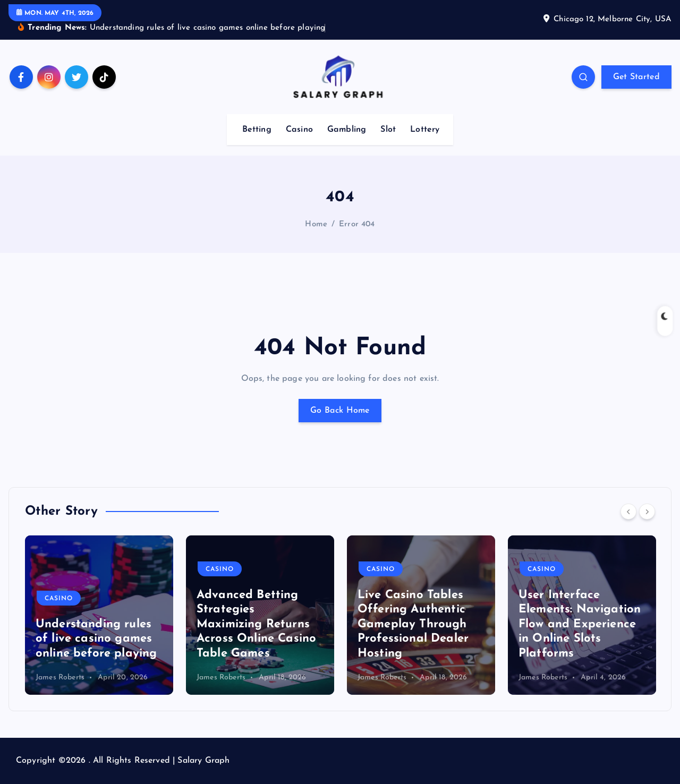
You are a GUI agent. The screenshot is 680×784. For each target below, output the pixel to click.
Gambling (347, 130)
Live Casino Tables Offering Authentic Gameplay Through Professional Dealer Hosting (413, 624)
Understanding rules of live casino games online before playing (96, 639)
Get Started (636, 77)
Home (316, 224)
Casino (299, 130)
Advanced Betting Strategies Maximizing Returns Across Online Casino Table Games (256, 624)
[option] (99, 615)
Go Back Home (340, 411)
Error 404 (357, 224)
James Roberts (60, 678)
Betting (257, 130)
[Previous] (628, 512)
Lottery (425, 130)
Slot (388, 130)
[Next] (647, 512)
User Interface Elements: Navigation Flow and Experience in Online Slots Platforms (580, 624)
